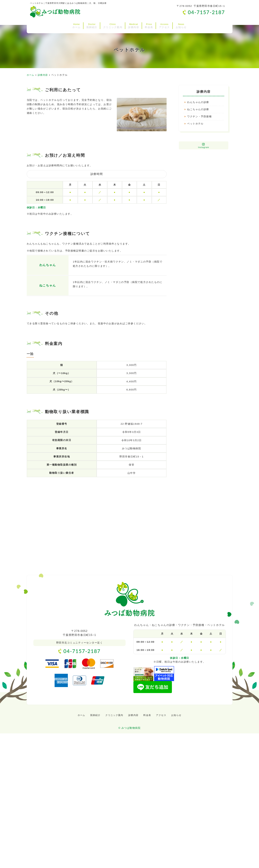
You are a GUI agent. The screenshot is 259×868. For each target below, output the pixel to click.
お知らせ (208, 25)
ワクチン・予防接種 (200, 117)
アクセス (182, 25)
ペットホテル (195, 124)
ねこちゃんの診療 (198, 110)
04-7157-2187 (79, 651)
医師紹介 (73, 25)
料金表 (158, 25)
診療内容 (134, 25)
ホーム (49, 25)
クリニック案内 (104, 25)
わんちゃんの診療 (198, 102)
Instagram (204, 146)
